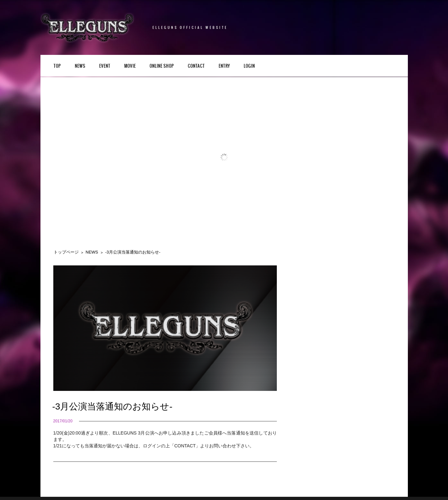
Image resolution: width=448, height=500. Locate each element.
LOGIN (249, 66)
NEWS (80, 66)
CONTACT (196, 66)
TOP (57, 66)
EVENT (105, 66)
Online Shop (162, 66)
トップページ (66, 252)
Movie (130, 66)
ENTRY (224, 66)
